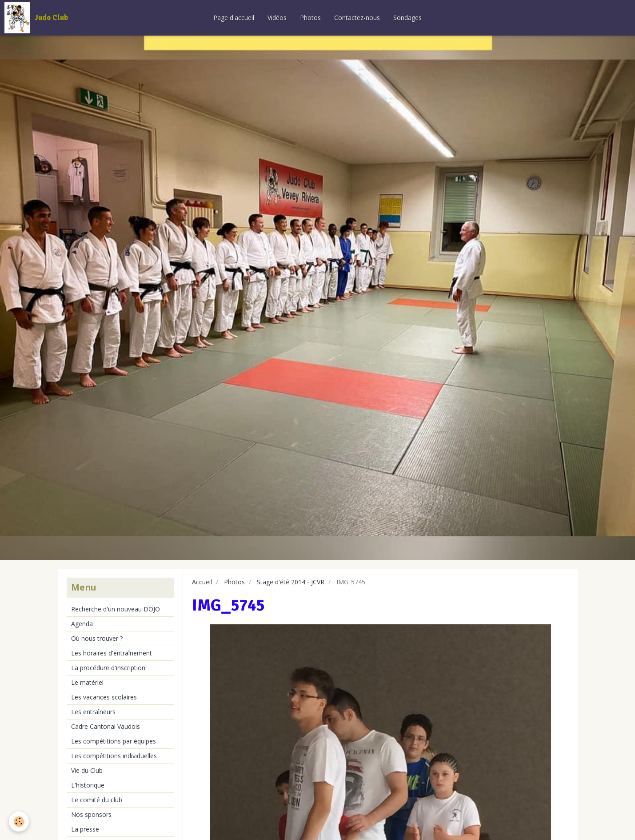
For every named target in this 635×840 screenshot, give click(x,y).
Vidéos (277, 18)
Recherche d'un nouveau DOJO (116, 609)
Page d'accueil (234, 18)
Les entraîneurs (93, 712)
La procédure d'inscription (108, 668)
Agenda (82, 624)
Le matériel (87, 682)
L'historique (88, 785)
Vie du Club (87, 770)
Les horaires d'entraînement (112, 653)
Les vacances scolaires (104, 697)
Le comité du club (97, 800)
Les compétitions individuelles (114, 756)
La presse (85, 829)
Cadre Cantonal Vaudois (106, 726)
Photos (310, 18)
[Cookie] (19, 822)
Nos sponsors (91, 814)
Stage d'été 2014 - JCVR (291, 582)
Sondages (407, 18)
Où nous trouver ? (97, 638)
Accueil (202, 582)
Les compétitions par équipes (114, 741)
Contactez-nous (357, 18)
